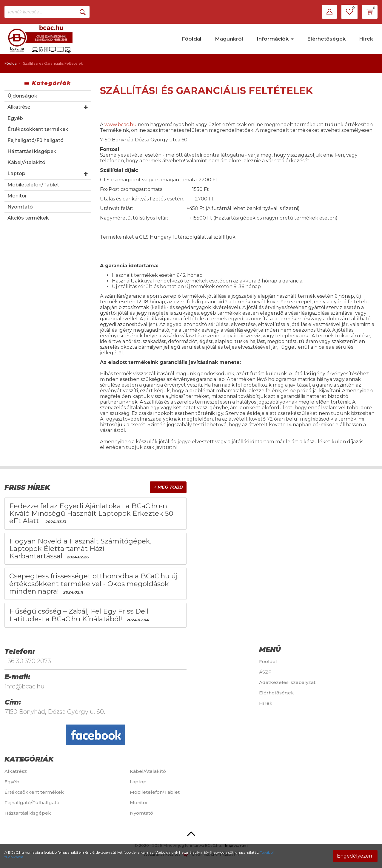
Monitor (17, 196)
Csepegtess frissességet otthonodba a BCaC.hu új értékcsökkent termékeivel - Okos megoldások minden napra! (93, 584)
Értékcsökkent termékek (38, 129)
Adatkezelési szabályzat (287, 682)
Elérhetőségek (326, 39)
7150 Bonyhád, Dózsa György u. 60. (55, 712)
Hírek (366, 39)
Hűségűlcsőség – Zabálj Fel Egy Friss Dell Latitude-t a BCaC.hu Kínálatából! (79, 615)
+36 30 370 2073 (28, 661)
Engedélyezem (355, 856)
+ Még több (168, 487)
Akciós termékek (28, 218)
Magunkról (229, 39)
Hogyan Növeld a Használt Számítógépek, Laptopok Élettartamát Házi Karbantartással (80, 549)
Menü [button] (270, 649)
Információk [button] (275, 39)
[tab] (95, 488)
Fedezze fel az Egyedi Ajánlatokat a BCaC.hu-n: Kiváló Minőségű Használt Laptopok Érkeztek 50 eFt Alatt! (91, 513)
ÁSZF (265, 672)
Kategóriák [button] (29, 759)
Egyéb (15, 118)
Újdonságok (22, 96)
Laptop (16, 173)
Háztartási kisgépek (32, 151)
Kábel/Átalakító (26, 162)
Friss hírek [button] (27, 487)
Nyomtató (20, 207)
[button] (329, 12)
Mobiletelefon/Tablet (33, 185)
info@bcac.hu (24, 686)
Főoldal (192, 39)
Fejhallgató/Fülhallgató (36, 140)
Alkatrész (19, 107)
